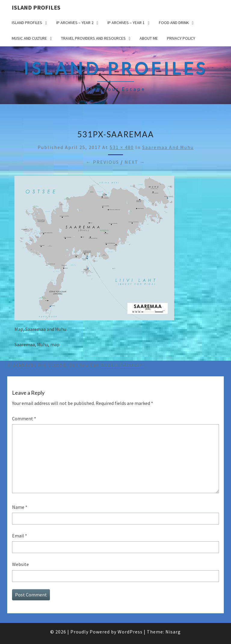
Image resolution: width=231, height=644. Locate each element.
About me (149, 38)
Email (20, 536)
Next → (135, 162)
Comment (24, 418)
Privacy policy (181, 38)
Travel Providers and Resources (93, 38)
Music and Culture (29, 38)
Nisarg (173, 632)
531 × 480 (122, 147)
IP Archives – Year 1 (126, 23)
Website (20, 564)
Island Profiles (36, 7)
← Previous (103, 162)
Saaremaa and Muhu (168, 147)
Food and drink (174, 23)
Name (20, 507)
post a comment (123, 365)
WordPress (130, 632)
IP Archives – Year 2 (75, 23)
